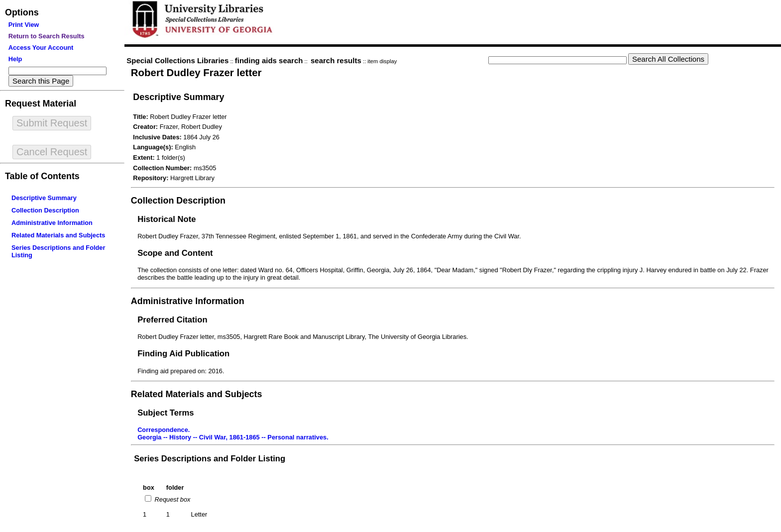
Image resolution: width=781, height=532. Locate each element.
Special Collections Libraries (177, 60)
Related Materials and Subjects (58, 235)
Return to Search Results (47, 36)
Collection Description (45, 210)
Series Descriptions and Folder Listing (210, 459)
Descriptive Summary (44, 198)
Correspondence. (164, 430)
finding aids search (269, 60)
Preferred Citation (172, 320)
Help (15, 59)
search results (336, 60)
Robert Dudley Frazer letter (196, 72)
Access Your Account (41, 48)
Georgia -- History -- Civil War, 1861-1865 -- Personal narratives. (233, 437)
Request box (171, 499)
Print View (24, 25)
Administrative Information (52, 223)
